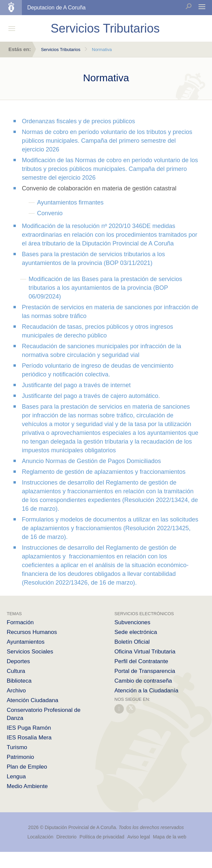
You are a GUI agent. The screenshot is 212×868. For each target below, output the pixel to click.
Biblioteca (19, 681)
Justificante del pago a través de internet (76, 385)
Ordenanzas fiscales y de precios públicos (78, 121)
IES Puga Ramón (29, 728)
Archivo (16, 691)
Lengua (16, 776)
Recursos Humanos (32, 632)
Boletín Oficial (132, 642)
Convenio (50, 213)
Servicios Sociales (30, 652)
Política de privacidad (102, 837)
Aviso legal (138, 837)
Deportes (18, 661)
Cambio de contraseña (143, 681)
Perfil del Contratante (141, 661)
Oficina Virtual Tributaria (145, 652)
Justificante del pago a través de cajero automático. (91, 396)
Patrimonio (20, 757)
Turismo (17, 747)
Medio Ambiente (27, 786)
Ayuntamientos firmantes (70, 202)
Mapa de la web (170, 837)
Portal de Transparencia (145, 671)
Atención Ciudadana (32, 700)
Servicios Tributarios (61, 50)
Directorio (67, 837)
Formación (20, 622)
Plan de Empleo (27, 767)
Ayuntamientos (26, 642)
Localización (41, 837)
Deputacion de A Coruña (56, 8)
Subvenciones (132, 622)
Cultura (16, 671)
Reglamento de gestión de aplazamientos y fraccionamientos (104, 472)
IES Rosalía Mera (29, 738)
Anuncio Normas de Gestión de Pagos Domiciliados (91, 461)
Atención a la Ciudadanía (146, 691)
